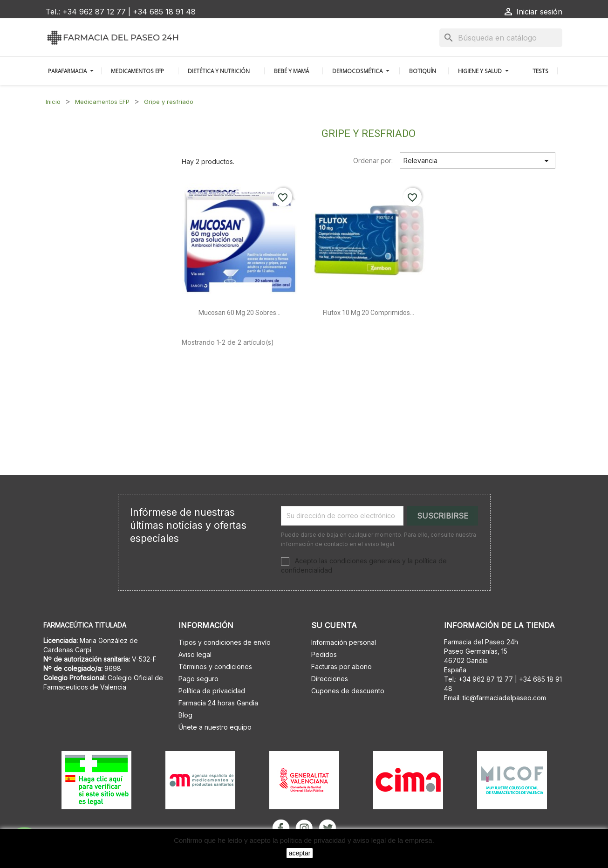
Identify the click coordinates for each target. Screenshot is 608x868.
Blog (185, 715)
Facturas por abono (342, 666)
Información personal (344, 642)
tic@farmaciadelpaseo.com (504, 698)
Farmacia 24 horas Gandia (218, 703)
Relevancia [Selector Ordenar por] (478, 161)
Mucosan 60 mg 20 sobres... (239, 313)
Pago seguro (198, 679)
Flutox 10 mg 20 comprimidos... (369, 313)
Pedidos (324, 654)
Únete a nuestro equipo (215, 727)
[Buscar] (501, 38)
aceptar (300, 853)
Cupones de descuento (348, 691)
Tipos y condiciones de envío (225, 642)
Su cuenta (334, 625)
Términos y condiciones (215, 666)
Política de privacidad (212, 691)
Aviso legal (195, 654)
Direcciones (330, 679)
